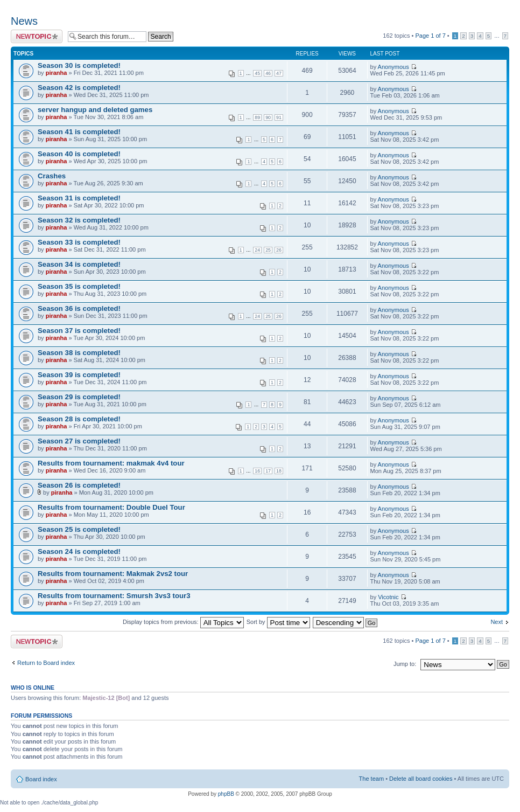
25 (268, 250)
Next (497, 622)
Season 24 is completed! (79, 551)
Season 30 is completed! (79, 65)
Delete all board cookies (421, 779)
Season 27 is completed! (79, 441)
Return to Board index (46, 663)
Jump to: (405, 664)
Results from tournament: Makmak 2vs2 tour (113, 574)
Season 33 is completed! (79, 242)
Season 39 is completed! (79, 375)
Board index (41, 779)
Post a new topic (37, 36)
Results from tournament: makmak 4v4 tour (111, 463)
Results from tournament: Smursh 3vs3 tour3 (114, 596)
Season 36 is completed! (79, 308)
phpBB (226, 794)
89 (257, 117)
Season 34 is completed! (79, 264)
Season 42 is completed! (79, 88)
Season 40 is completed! (79, 154)
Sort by (278, 622)
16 (257, 471)
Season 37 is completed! (79, 331)
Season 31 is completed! (79, 198)
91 (279, 117)
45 (257, 73)
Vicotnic (388, 597)
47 (279, 73)
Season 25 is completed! (79, 529)
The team (371, 779)
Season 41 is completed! (79, 132)
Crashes (52, 176)
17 (268, 471)
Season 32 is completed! (79, 220)
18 (279, 471)
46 (268, 73)
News (24, 21)
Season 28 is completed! (79, 419)
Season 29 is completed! (79, 397)
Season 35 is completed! (79, 286)
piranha (57, 73)
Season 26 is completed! (79, 485)
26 (279, 250)
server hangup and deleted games (95, 110)
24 (257, 250)
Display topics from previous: (183, 622)
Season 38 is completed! (79, 353)
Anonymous (393, 67)
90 (268, 117)
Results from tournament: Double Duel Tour (111, 507)
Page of (430, 36)
